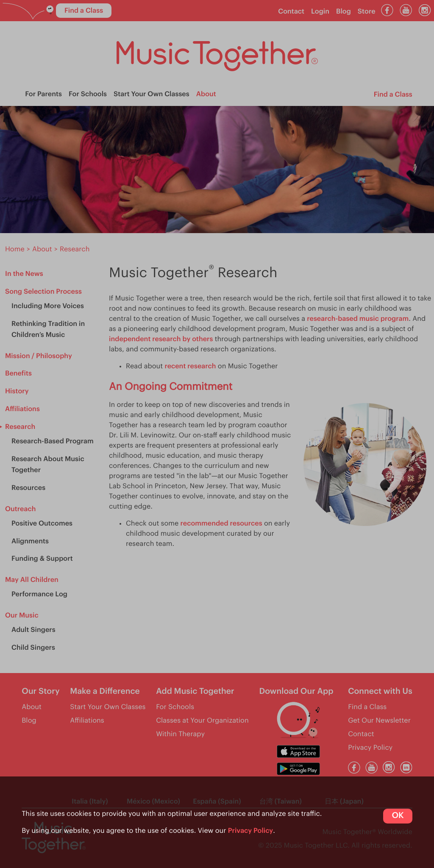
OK (398, 816)
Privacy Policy (251, 831)
